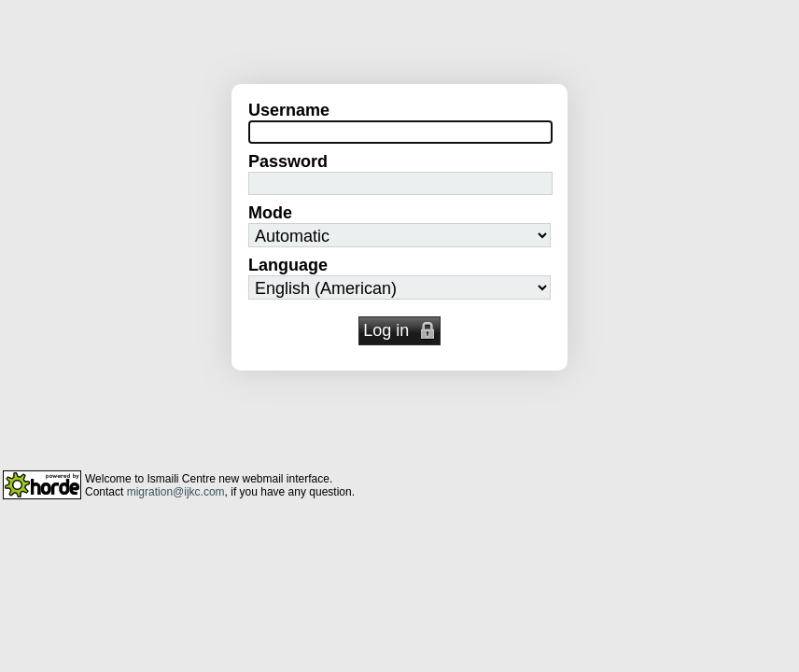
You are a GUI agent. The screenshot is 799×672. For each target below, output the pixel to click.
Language (288, 265)
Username (289, 110)
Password (288, 161)
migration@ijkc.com (176, 492)
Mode (270, 213)
